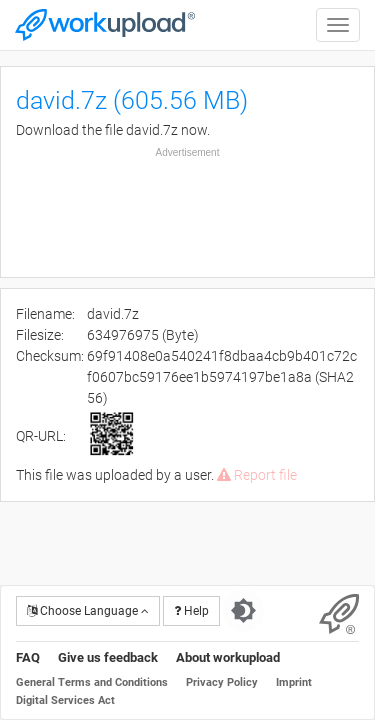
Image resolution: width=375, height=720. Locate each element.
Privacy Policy (222, 682)
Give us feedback (108, 657)
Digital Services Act (65, 700)
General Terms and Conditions (92, 682)
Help (191, 611)
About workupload (228, 657)
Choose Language (88, 611)
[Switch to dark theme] (243, 611)
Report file (257, 475)
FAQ (28, 657)
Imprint (294, 682)
